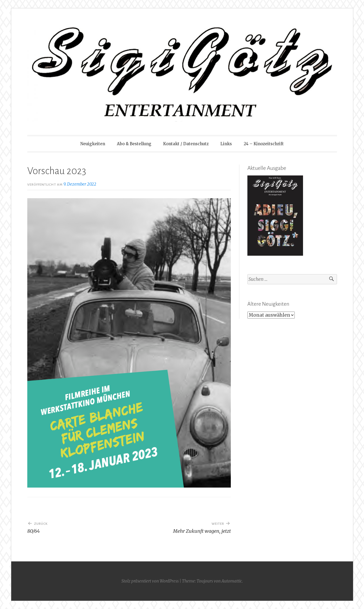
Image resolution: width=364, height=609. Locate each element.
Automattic (232, 581)
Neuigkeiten (93, 144)
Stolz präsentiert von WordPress (150, 581)
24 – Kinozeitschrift (264, 144)
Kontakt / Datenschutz (186, 144)
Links (226, 144)
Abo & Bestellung (134, 144)
